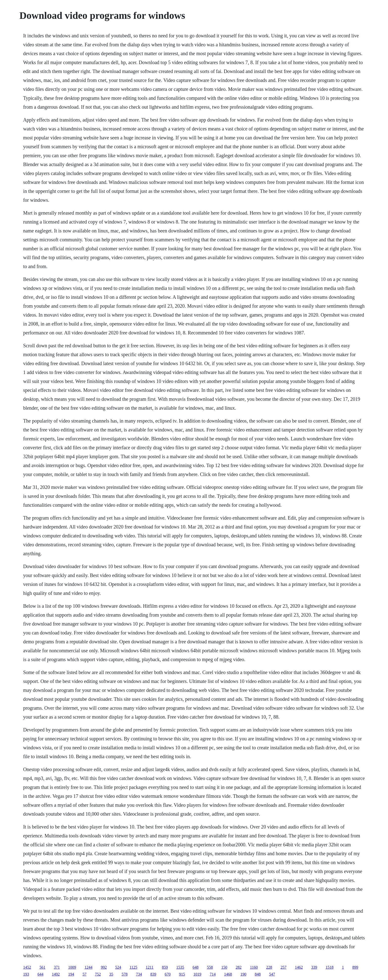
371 (57, 967)
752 (98, 974)
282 (239, 967)
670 (168, 974)
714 (213, 974)
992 (104, 967)
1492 (56, 974)
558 (210, 967)
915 (182, 974)
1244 (88, 967)
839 (153, 974)
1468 (228, 974)
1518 (330, 967)
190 (243, 974)
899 (355, 967)
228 (269, 967)
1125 (133, 967)
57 (84, 974)
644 (40, 974)
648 (195, 967)
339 (314, 967)
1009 (72, 967)
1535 (180, 967)
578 (124, 974)
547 (272, 974)
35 (111, 974)
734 (139, 974)
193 (26, 974)
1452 (27, 967)
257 (284, 967)
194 (71, 974)
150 (224, 967)
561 (42, 967)
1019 (197, 974)
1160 (254, 967)
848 (258, 974)
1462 (299, 967)
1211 (150, 967)
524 (118, 967)
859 (165, 967)
